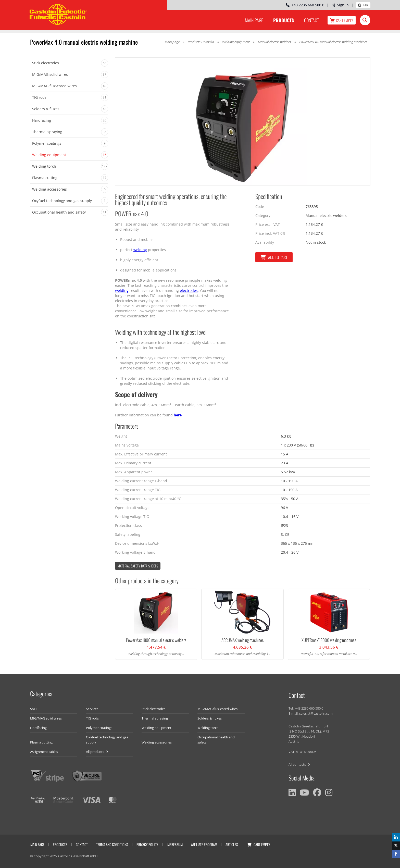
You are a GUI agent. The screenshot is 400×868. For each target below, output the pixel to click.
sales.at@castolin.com (316, 713)
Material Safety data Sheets (138, 566)
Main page (254, 20)
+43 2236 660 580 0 (305, 5)
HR (363, 5)
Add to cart (274, 257)
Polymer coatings (99, 728)
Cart (342, 20)
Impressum (175, 844)
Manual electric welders (274, 42)
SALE (34, 709)
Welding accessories (157, 742)
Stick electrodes (153, 709)
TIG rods (92, 718)
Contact (311, 20)
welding (140, 250)
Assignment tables (44, 752)
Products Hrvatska (201, 42)
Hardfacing (38, 728)
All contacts (299, 764)
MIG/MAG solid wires (46, 718)
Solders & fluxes (210, 718)
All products (97, 752)
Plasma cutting (41, 742)
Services (92, 709)
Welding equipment (236, 42)
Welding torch (208, 728)
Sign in (340, 5)
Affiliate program (204, 844)
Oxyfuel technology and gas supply (107, 740)
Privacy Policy (147, 844)
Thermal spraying (155, 718)
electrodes (189, 290)
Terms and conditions (112, 844)
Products (284, 20)
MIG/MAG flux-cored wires (217, 709)
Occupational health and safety (216, 740)
